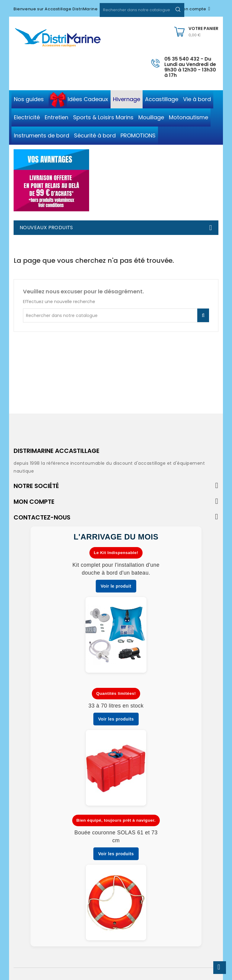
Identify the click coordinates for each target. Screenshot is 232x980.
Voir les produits (116, 719)
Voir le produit (116, 586)
